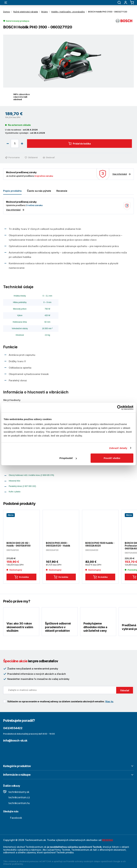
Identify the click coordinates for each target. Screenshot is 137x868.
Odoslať (125, 690)
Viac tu (109, 701)
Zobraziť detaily (118, 448)
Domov (7, 12)
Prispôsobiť (68, 458)
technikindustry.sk (16, 792)
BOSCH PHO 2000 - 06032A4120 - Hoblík (58, 544)
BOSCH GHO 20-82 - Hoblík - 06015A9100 (19, 544)
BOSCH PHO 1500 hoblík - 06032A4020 (100, 544)
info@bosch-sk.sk (15, 741)
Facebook (13, 818)
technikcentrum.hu (16, 803)
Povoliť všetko (112, 458)
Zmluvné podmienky (13, 864)
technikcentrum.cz (17, 797)
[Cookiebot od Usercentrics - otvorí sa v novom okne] (119, 407)
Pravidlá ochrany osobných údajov (83, 861)
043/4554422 (13, 728)
